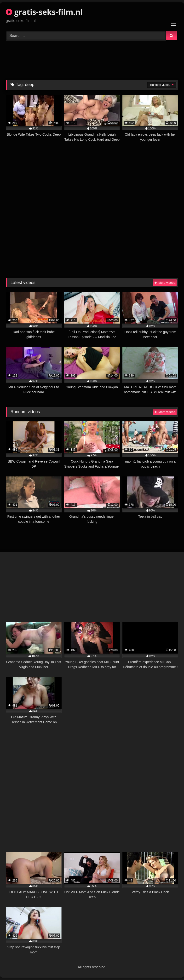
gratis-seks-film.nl (44, 12)
